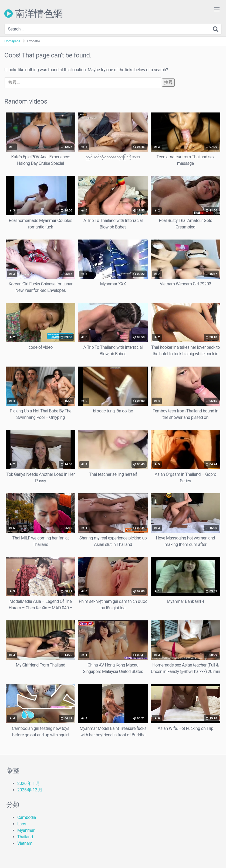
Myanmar (26, 830)
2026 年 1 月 (29, 783)
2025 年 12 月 (30, 790)
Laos (22, 824)
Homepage (12, 41)
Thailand (25, 837)
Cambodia (27, 817)
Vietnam (25, 843)
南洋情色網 (34, 13)
